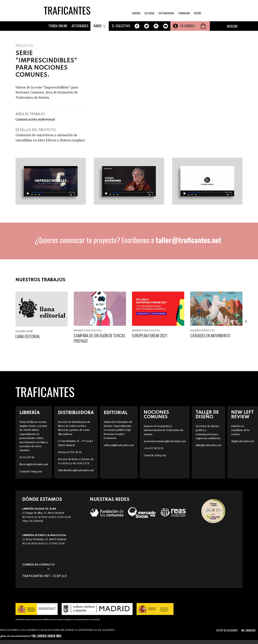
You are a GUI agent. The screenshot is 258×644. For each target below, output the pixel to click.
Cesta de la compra (203, 26)
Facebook (137, 26)
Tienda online (58, 26)
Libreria (136, 13)
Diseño (198, 13)
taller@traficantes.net (190, 240)
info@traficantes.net (36, 569)
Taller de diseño (207, 415)
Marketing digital (88, 331)
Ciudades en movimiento (210, 335)
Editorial (149, 13)
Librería (30, 413)
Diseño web (24, 331)
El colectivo (121, 26)
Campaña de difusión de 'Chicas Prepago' (99, 338)
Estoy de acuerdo (227, 630)
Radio (98, 26)
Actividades (80, 26)
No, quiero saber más (47, 636)
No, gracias (248, 630)
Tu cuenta (187, 26)
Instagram (156, 26)
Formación (184, 13)
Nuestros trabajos (40, 280)
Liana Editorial (28, 336)
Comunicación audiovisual (35, 119)
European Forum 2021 (150, 335)
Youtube (166, 26)
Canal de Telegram (31, 471)
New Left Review (242, 415)
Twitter (146, 26)
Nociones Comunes (156, 415)
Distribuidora (166, 13)
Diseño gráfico (202, 331)
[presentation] (246, 321)
